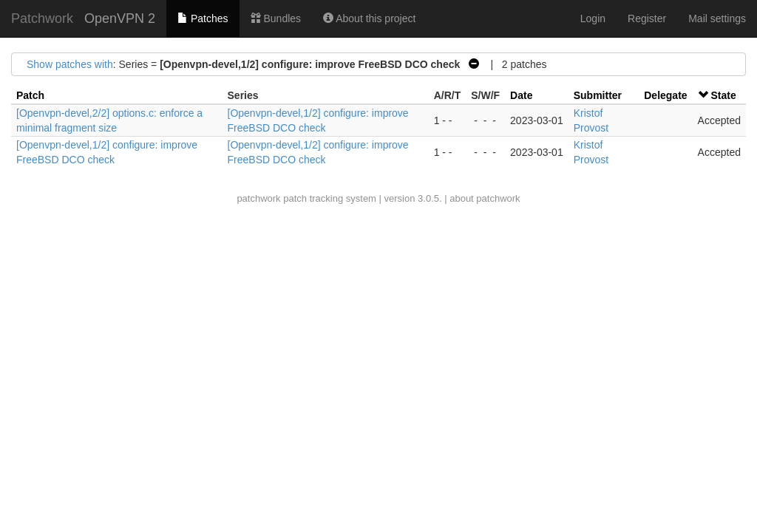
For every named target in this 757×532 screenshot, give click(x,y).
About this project (369, 18)
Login (593, 18)
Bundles (276, 18)
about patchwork (485, 198)
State (723, 95)
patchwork (258, 198)
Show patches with (70, 64)
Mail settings (717, 18)
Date (521, 95)
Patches (203, 18)
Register (647, 18)
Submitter (598, 95)
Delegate (665, 95)
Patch (30, 95)
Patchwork (42, 18)
